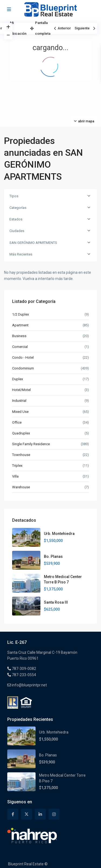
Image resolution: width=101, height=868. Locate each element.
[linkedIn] (40, 814)
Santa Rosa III (56, 602)
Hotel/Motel (21, 390)
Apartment (20, 325)
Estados (16, 219)
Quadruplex (21, 433)
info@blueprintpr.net (29, 685)
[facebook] (13, 814)
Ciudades (17, 231)
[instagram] (54, 814)
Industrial (19, 401)
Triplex (17, 466)
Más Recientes (21, 254)
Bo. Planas (53, 556)
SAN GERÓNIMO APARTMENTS (33, 243)
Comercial (20, 347)
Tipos (14, 196)
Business (19, 336)
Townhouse (21, 455)
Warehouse (21, 487)
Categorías (18, 208)
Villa (15, 476)
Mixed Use (20, 412)
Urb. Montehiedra (59, 534)
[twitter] (27, 814)
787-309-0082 (24, 669)
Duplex (18, 379)
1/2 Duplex (20, 314)
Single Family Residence (31, 444)
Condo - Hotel (23, 357)
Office (17, 422)
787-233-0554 (24, 675)
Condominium (23, 368)
